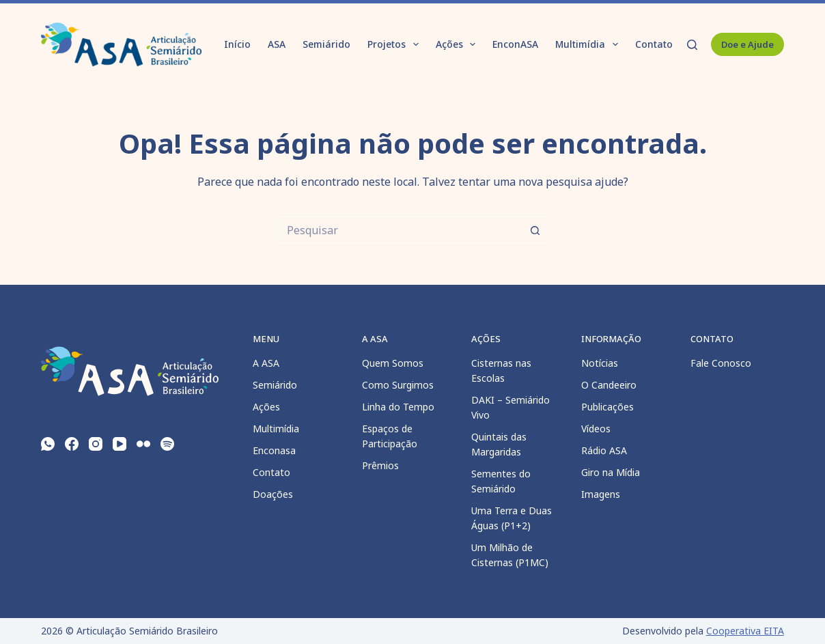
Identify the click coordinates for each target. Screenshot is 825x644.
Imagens (601, 494)
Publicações (607, 407)
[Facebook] (72, 444)
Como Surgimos (398, 385)
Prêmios (380, 465)
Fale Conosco (721, 363)
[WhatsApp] (48, 444)
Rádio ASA (604, 450)
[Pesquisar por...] (399, 230)
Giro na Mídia (611, 472)
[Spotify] (167, 444)
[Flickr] (143, 444)
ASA (277, 44)
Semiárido (326, 44)
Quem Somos (393, 363)
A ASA (266, 363)
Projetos (396, 44)
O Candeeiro (609, 385)
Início (237, 44)
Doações (273, 494)
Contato (654, 44)
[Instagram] (96, 444)
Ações (459, 44)
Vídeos (596, 429)
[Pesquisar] (692, 45)
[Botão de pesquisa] (535, 230)
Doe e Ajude (747, 44)
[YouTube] (120, 444)
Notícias (600, 363)
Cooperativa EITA (745, 631)
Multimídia (589, 44)
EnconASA (515, 44)
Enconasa (274, 450)
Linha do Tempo (398, 407)
